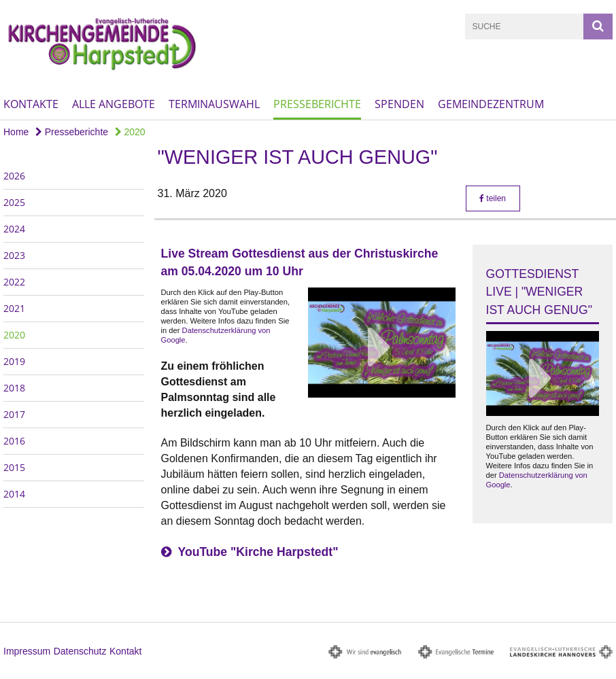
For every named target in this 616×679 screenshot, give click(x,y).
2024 (14, 229)
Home (16, 132)
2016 (14, 441)
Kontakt (125, 651)
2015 (14, 467)
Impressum (27, 651)
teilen (493, 198)
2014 (14, 494)
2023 (14, 255)
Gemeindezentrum (491, 104)
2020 (130, 132)
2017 (14, 414)
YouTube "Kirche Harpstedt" (258, 552)
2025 (14, 202)
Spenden (399, 104)
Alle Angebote (114, 104)
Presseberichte (317, 104)
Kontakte (31, 104)
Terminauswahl (214, 104)
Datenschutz (80, 651)
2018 (14, 388)
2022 (14, 282)
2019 (14, 361)
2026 (14, 176)
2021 (14, 308)
